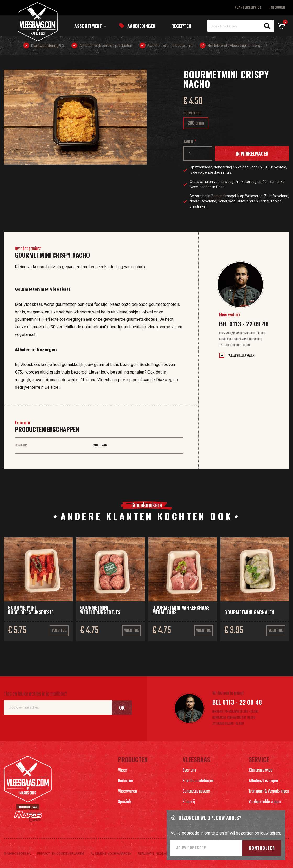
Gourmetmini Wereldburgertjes (100, 610)
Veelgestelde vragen (241, 356)
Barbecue (126, 781)
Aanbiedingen (141, 26)
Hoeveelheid (193, 113)
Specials (125, 802)
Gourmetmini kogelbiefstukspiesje (31, 610)
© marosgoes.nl (17, 854)
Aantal (189, 142)
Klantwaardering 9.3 (48, 46)
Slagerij (189, 802)
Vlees (123, 771)
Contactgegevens (196, 791)
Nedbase (163, 854)
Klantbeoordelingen (198, 781)
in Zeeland (216, 196)
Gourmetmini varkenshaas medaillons (181, 610)
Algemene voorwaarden (111, 854)
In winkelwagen (252, 154)
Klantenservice (248, 8)
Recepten (181, 26)
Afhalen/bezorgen (263, 781)
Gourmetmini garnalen (249, 612)
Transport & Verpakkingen (269, 791)
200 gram (197, 124)
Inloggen (277, 8)
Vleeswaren (128, 791)
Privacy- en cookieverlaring (61, 854)
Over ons (189, 771)
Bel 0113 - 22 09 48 (244, 324)
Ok (122, 708)
